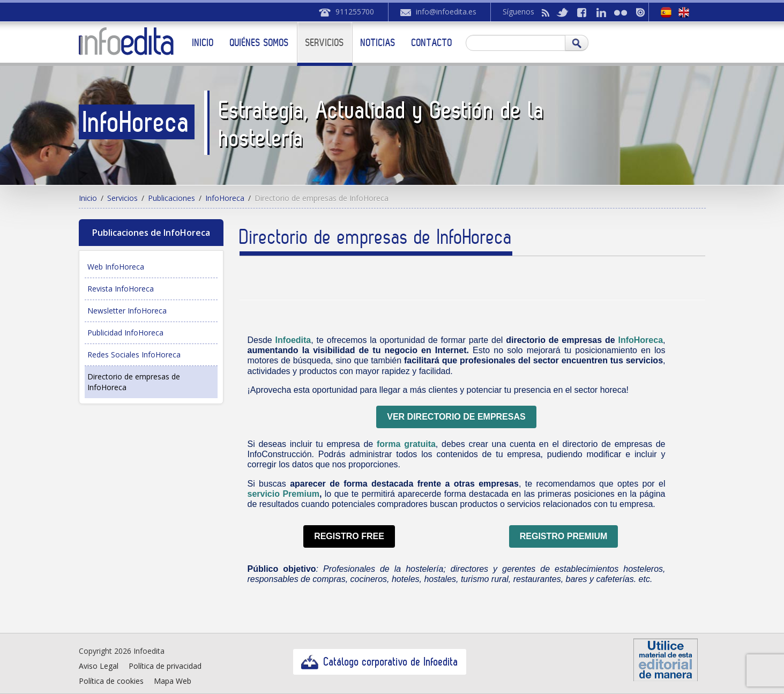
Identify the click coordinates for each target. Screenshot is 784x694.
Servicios (325, 42)
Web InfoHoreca (116, 267)
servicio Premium (283, 494)
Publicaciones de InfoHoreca (151, 233)
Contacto (432, 42)
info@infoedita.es (446, 12)
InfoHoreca (225, 198)
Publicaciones (171, 198)
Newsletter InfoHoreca (127, 311)
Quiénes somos (259, 42)
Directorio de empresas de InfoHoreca (134, 382)
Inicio (203, 42)
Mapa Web (173, 681)
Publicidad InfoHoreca (125, 333)
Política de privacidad (165, 666)
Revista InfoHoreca (121, 289)
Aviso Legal (99, 666)
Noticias (378, 42)
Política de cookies (111, 681)
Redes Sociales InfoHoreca (134, 355)
